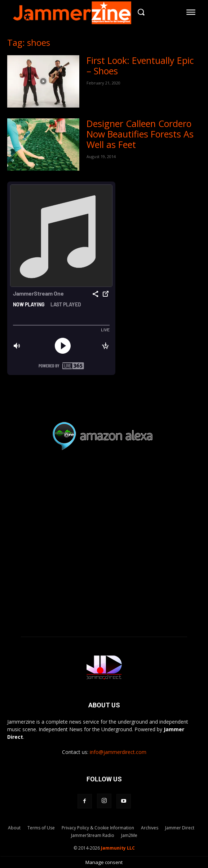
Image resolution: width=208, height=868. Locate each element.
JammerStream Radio (93, 835)
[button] (141, 12)
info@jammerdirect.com (118, 752)
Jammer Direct (180, 828)
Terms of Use (41, 828)
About (14, 828)
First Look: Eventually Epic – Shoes (140, 66)
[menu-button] (191, 12)
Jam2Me (129, 835)
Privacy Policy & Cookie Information (98, 828)
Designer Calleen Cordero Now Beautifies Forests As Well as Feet (140, 134)
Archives (150, 828)
